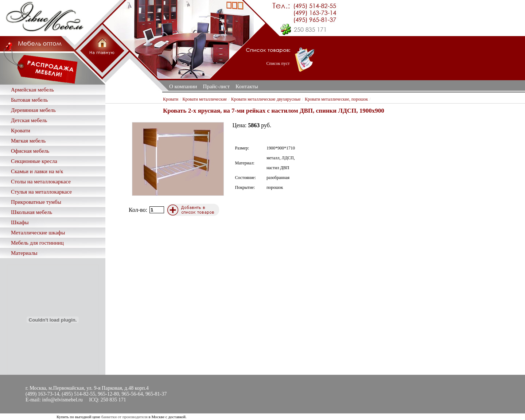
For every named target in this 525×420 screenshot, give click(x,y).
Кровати (21, 131)
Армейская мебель (32, 90)
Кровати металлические (205, 99)
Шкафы (20, 222)
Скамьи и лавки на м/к (37, 171)
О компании (183, 86)
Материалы (24, 253)
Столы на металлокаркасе (41, 182)
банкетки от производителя (125, 417)
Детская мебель (29, 120)
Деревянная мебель (33, 110)
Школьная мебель (32, 212)
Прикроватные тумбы (36, 202)
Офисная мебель (30, 151)
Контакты (247, 86)
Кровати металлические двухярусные (266, 99)
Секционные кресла (34, 161)
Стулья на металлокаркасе (41, 192)
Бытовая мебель (29, 100)
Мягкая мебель (28, 141)
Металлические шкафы (38, 233)
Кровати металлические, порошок (336, 99)
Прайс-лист (216, 86)
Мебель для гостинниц (37, 243)
